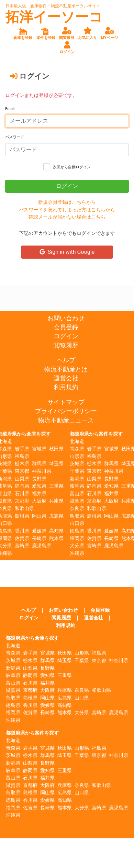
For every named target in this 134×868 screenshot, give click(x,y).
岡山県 (39, 516)
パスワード (15, 137)
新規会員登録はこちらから (67, 202)
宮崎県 (22, 546)
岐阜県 (77, 486)
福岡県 (77, 538)
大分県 (77, 546)
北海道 (77, 442)
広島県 (56, 516)
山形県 (77, 456)
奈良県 (77, 508)
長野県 (39, 479)
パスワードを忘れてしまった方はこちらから (67, 210)
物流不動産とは (66, 369)
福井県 (39, 494)
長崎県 (39, 538)
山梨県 (22, 479)
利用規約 (66, 387)
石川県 (22, 494)
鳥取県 (77, 516)
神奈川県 (42, 471)
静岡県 (22, 486)
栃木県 (22, 464)
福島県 (22, 456)
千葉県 (77, 471)
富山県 (77, 494)
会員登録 (66, 327)
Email (10, 109)
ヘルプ (66, 360)
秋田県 (56, 449)
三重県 (56, 486)
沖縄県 (77, 553)
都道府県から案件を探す (96, 434)
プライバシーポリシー (66, 411)
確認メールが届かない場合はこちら (67, 217)
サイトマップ (66, 402)
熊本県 (56, 538)
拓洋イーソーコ (54, 17)
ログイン (66, 336)
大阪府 (39, 501)
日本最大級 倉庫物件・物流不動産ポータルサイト (53, 6)
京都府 (22, 501)
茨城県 (77, 464)
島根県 (22, 516)
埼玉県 (56, 464)
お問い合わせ (66, 318)
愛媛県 (39, 531)
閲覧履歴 (66, 346)
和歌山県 (24, 508)
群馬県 (39, 464)
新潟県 (77, 479)
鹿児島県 (42, 546)
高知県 (56, 531)
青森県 (77, 449)
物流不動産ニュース (66, 420)
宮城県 (39, 449)
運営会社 (66, 378)
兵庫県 (56, 501)
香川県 (22, 531)
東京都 (22, 471)
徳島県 (77, 531)
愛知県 (39, 486)
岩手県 (22, 449)
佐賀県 (22, 538)
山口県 (77, 523)
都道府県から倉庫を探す (32, 638)
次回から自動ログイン (72, 167)
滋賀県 (77, 501)
